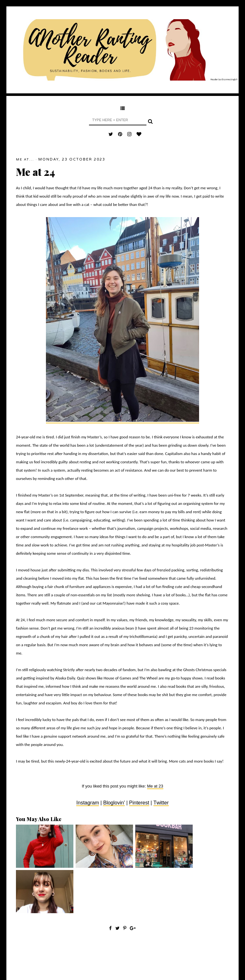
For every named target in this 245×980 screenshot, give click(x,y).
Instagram (88, 803)
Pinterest (139, 803)
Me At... (25, 160)
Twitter (161, 803)
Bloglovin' (114, 803)
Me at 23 (155, 786)
